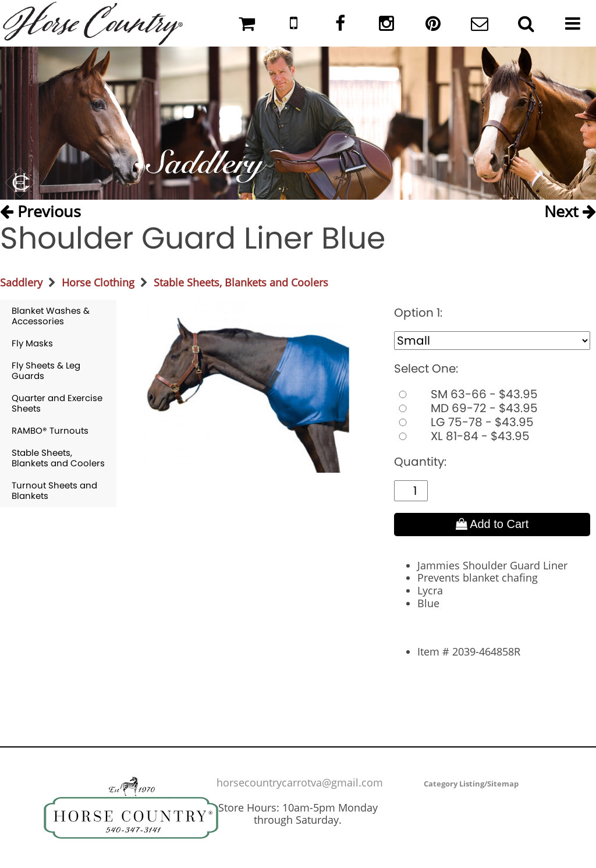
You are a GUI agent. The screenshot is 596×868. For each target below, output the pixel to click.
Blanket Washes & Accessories (51, 316)
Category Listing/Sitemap (471, 784)
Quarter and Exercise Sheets (57, 403)
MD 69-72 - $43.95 (466, 408)
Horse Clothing (98, 282)
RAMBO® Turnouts (50, 431)
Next (570, 211)
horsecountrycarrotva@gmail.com (300, 782)
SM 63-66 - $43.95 (466, 394)
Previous (40, 211)
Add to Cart (492, 524)
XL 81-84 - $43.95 (462, 436)
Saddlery (21, 282)
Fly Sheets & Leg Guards (46, 371)
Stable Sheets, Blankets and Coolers (241, 282)
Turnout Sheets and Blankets (54, 490)
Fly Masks (32, 343)
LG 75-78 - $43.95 (464, 422)
